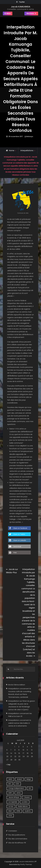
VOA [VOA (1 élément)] (10, 816)
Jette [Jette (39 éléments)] (19, 793)
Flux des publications (17, 835)
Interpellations (27, 151)
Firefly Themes (26, 864)
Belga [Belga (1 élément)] (29, 779)
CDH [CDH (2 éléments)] (17, 784)
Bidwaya (30, 136)
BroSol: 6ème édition (17, 685)
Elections (30, 13)
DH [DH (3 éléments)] (30, 788)
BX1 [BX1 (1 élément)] (10, 784)
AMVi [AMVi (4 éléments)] (10, 779)
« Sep (8, 765)
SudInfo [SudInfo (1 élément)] (28, 811)
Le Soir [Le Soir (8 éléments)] (11, 806)
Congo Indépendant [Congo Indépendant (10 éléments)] (16, 788)
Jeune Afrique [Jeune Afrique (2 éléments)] (14, 797)
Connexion (13, 831)
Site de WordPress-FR (17, 843)
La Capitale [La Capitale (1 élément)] (13, 802)
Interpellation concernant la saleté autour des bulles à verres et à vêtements (20, 723)
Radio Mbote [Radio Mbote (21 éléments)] (23, 806)
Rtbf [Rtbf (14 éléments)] (10, 811)
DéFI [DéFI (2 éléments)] (10, 793)
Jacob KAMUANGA (21, 7)
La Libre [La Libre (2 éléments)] (25, 802)
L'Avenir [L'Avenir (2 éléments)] (27, 797)
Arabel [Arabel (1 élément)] (19, 779)
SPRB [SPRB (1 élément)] (18, 811)
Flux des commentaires (18, 839)
